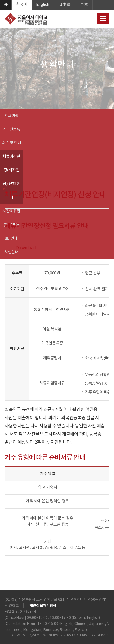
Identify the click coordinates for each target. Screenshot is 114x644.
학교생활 (11, 116)
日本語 (65, 5)
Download (26, 248)
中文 (84, 5)
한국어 (22, 5)
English (43, 5)
